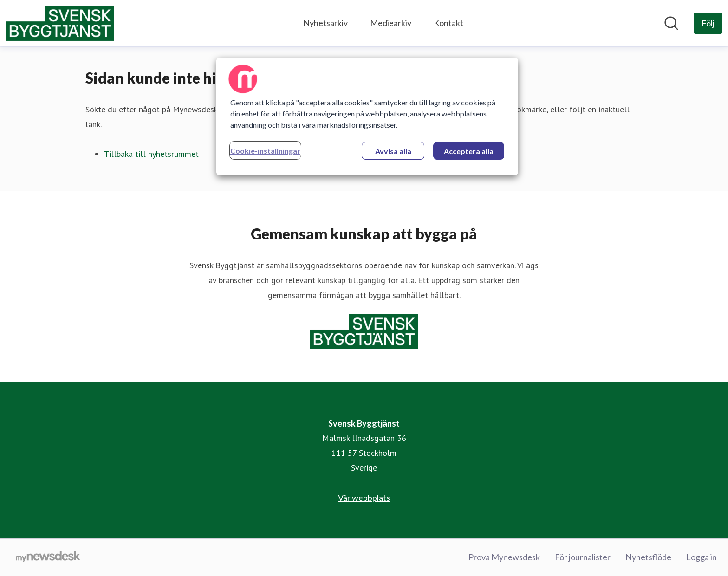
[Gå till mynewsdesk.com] (48, 557)
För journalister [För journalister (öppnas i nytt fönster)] (583, 557)
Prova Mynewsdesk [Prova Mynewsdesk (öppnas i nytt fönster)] (504, 557)
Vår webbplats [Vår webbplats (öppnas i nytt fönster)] (364, 498)
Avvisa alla (393, 151)
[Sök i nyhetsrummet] (671, 23)
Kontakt (448, 23)
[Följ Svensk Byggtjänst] (708, 23)
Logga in (702, 557)
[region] (367, 116)
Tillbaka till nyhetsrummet (151, 154)
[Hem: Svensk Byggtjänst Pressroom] (60, 23)
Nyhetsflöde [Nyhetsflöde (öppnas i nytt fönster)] (648, 557)
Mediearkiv (391, 23)
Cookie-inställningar (265, 151)
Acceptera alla (469, 151)
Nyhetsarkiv (325, 23)
